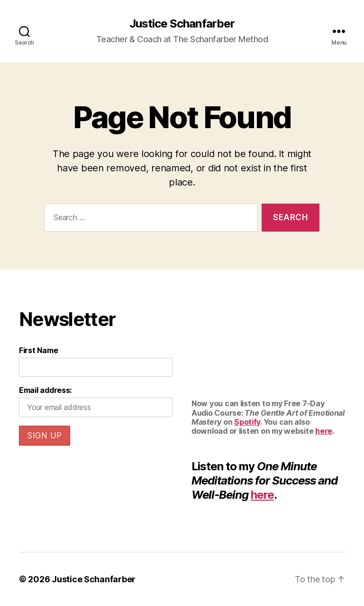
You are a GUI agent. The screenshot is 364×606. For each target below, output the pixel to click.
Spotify (247, 422)
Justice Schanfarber (182, 24)
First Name (38, 350)
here (324, 431)
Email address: (45, 390)
